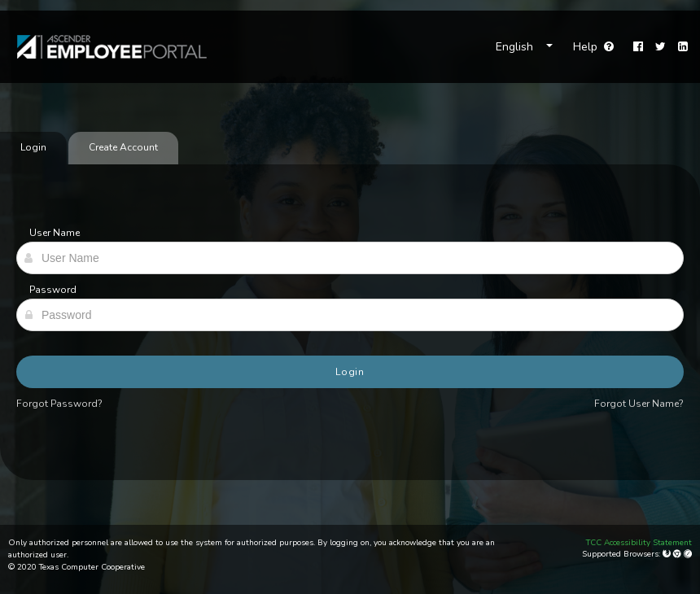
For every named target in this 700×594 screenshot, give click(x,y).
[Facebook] (638, 47)
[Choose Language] (524, 47)
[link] (104, 47)
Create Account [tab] (123, 147)
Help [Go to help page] (593, 47)
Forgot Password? (59, 404)
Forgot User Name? (639, 404)
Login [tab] (33, 147)
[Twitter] (661, 47)
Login (350, 372)
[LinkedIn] (683, 47)
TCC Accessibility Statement (639, 543)
